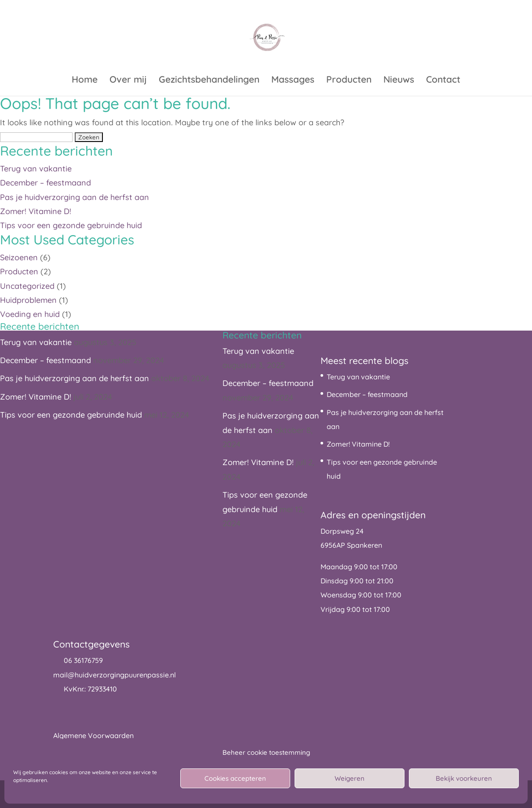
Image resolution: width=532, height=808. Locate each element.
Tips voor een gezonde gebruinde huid (71, 225)
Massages (293, 80)
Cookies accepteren (235, 778)
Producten (349, 80)
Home (85, 80)
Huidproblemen (28, 300)
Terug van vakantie (36, 169)
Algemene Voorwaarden (93, 735)
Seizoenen (19, 257)
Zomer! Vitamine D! (36, 211)
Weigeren (350, 778)
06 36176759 (83, 660)
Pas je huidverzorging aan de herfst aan (75, 197)
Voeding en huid (30, 314)
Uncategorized (27, 286)
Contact (443, 80)
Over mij (128, 80)
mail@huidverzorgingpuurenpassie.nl (115, 675)
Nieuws (399, 80)
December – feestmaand (46, 183)
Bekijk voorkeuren (464, 778)
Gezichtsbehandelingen (209, 80)
